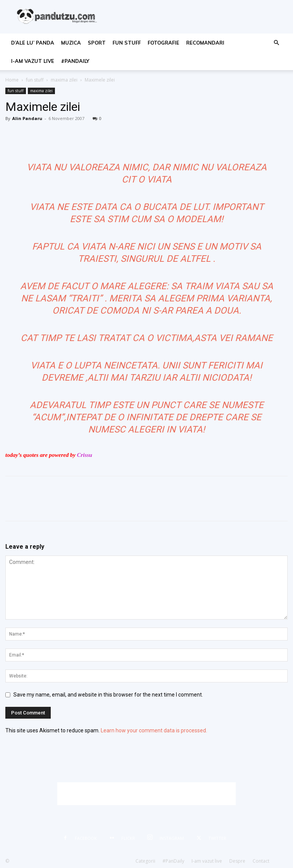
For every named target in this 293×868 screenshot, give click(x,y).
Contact (261, 861)
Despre (237, 861)
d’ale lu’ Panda (33, 43)
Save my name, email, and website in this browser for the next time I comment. (108, 695)
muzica (71, 43)
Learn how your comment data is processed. (154, 730)
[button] (276, 43)
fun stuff (127, 43)
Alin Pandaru (27, 118)
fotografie (163, 43)
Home (12, 80)
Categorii (145, 861)
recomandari (205, 43)
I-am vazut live (33, 61)
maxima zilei (64, 80)
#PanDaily (75, 61)
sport (97, 43)
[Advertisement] (146, 794)
